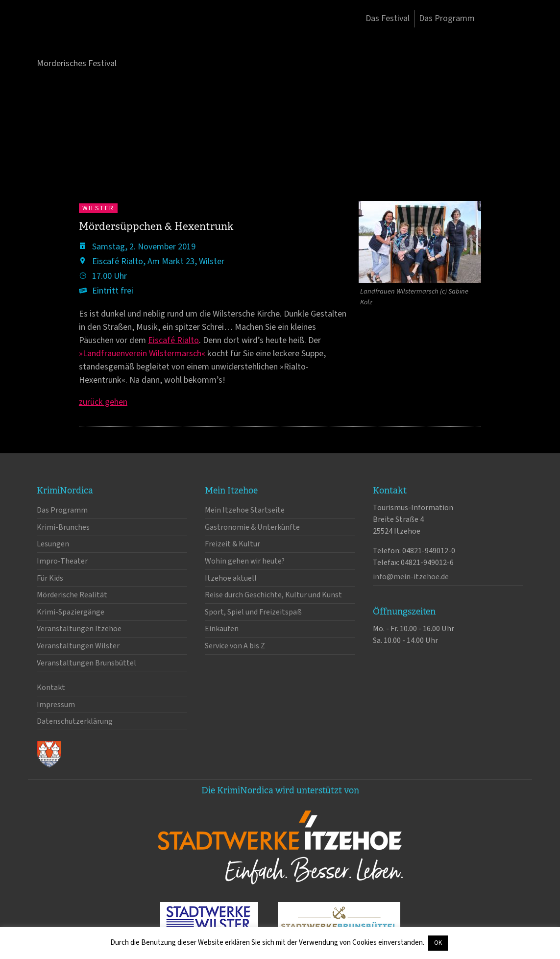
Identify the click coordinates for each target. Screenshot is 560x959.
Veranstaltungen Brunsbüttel (86, 663)
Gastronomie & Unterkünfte (252, 527)
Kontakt (51, 688)
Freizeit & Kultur (232, 544)
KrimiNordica (88, 38)
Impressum (56, 705)
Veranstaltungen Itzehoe (79, 629)
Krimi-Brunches (63, 527)
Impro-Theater (62, 561)
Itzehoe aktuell (231, 578)
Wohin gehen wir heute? (245, 561)
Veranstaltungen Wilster (78, 646)
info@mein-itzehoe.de (411, 577)
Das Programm (447, 18)
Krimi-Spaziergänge (71, 612)
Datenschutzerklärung (75, 721)
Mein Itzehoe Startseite (245, 510)
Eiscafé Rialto (173, 340)
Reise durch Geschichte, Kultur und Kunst (273, 595)
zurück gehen (103, 402)
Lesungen (53, 544)
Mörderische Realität (72, 595)
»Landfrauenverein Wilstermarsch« (142, 354)
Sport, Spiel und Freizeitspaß (253, 612)
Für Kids (50, 578)
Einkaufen (222, 629)
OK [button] (438, 943)
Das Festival (388, 18)
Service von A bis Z (235, 646)
